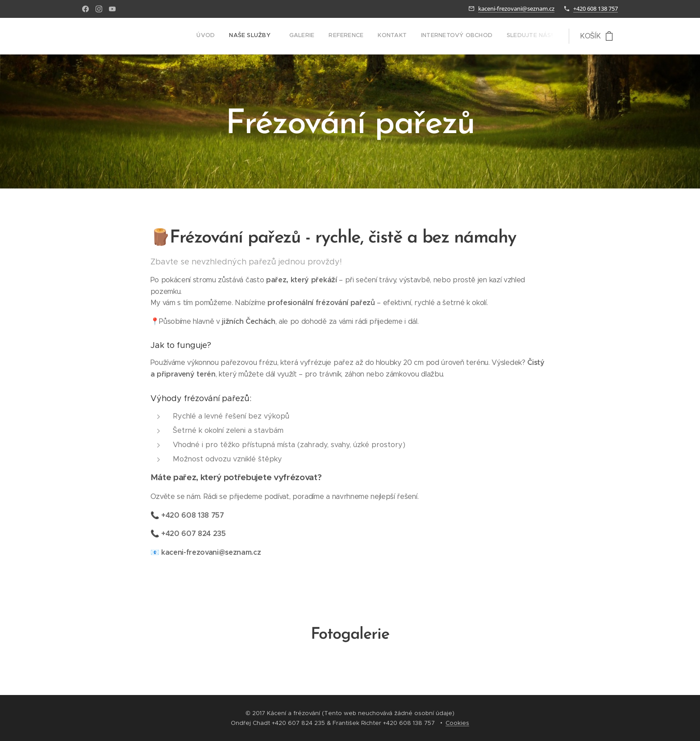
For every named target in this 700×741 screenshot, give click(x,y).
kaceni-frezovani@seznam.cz (516, 8)
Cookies (457, 723)
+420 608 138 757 (596, 8)
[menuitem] (465, 36)
